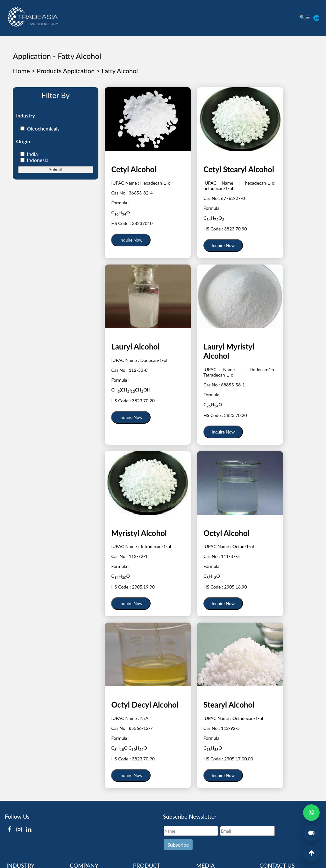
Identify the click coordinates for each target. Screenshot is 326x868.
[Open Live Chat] (311, 833)
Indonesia (38, 160)
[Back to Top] (311, 853)
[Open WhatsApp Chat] (311, 813)
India (32, 154)
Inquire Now (131, 240)
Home (21, 71)
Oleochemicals (43, 128)
